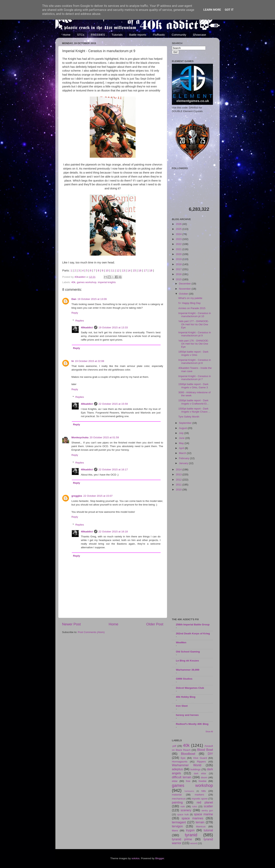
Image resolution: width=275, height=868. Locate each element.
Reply (75, 313)
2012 (179, 480)
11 (113, 270)
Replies (80, 321)
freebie (203, 781)
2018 (179, 264)
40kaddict (87, 327)
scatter (208, 806)
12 (118, 270)
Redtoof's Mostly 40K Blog (192, 724)
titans (175, 830)
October (184, 294)
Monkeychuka (80, 437)
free (188, 781)
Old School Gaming (188, 652)
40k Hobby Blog (186, 697)
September (186, 423)
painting (177, 802)
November (185, 289)
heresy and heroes (187, 715)
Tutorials (117, 35)
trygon (190, 830)
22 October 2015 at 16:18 (113, 532)
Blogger (160, 858)
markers (199, 795)
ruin (183, 806)
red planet (205, 802)
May (182, 443)
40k (73, 282)
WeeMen (181, 642)
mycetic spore (200, 799)
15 (134, 270)
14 (129, 270)
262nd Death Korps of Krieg (193, 633)
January (184, 463)
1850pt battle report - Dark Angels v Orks (193, 353)
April (182, 448)
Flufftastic (159, 35)
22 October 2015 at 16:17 (113, 470)
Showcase (199, 35)
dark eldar (200, 774)
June (182, 438)
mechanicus (179, 799)
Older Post (155, 624)
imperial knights (107, 282)
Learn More (212, 10)
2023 (179, 239)
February (184, 458)
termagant (179, 822)
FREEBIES (98, 35)
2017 (179, 269)
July (182, 433)
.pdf (174, 746)
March (183, 453)
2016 (179, 274)
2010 (179, 490)
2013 (179, 474)
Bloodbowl (188, 754)
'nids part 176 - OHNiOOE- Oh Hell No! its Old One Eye (194, 344)
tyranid (191, 835)
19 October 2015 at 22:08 (89, 361)
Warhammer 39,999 (188, 670)
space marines (192, 818)
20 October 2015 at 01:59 (104, 437)
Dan (74, 299)
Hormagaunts (180, 762)
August (183, 428)
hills (203, 791)
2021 (179, 249)
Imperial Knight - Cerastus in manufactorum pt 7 (195, 378)
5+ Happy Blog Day (190, 303)
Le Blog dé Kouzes (187, 661)
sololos (135, 858)
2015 (179, 279)
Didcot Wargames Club (190, 688)
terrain (200, 822)
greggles (77, 496)
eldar (175, 781)
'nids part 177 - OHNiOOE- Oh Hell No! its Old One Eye (194, 324)
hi (73, 361)
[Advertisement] (192, 555)
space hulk (183, 815)
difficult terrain (182, 777)
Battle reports (138, 35)
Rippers (201, 762)
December (185, 284)
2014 (179, 470)
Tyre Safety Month (189, 417)
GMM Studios (184, 679)
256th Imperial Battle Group (193, 625)
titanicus (201, 826)
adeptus (177, 769)
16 (140, 270)
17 (145, 270)
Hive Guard (200, 758)
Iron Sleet (182, 706)
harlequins (189, 791)
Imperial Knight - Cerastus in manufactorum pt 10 (195, 315)
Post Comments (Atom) (91, 632)
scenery (186, 810)
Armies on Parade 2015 (192, 308)
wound (194, 843)
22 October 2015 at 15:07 (98, 496)
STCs (81, 35)
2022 (179, 244)
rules (195, 807)
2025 (179, 229)
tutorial (208, 830)
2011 (179, 485)
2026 (179, 224)
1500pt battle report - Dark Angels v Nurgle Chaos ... (194, 410)
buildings (195, 769)
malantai (177, 795)
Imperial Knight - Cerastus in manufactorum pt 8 (195, 361)
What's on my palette (190, 298)
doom (204, 777)
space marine (203, 814)
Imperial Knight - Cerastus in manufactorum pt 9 (195, 334)
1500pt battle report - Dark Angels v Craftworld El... (194, 402)
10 (107, 270)
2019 (179, 259)
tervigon (177, 826)
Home (67, 35)
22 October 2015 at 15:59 (113, 404)
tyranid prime (182, 839)
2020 (179, 254)
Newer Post (71, 624)
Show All (209, 732)
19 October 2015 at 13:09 (92, 299)
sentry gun (207, 811)
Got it (229, 10)
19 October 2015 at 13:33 (113, 327)
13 (123, 270)
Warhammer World (187, 765)
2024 (179, 234)
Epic (183, 758)
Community (179, 35)
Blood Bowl (205, 750)
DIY (210, 754)
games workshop (87, 282)
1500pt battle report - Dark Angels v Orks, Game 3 (193, 386)
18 (151, 270)
